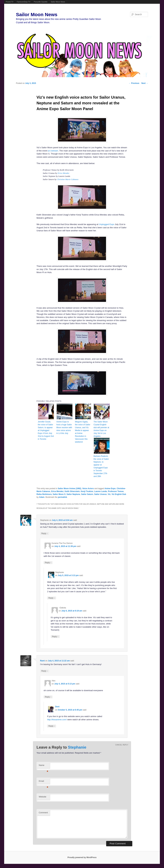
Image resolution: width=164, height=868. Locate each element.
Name (43, 766)
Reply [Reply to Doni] (52, 726)
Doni (57, 707)
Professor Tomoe (116, 491)
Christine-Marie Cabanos (68, 179)
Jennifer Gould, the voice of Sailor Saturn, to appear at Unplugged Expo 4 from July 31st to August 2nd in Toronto (46, 430)
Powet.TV (10, 2)
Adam (42, 497)
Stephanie (77, 747)
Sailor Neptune (73, 494)
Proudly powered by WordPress (82, 857)
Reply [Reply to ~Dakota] (55, 636)
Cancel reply (122, 745)
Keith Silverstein (72, 491)
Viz (109, 494)
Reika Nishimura (44, 494)
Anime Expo (110, 489)
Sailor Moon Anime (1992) (70, 489)
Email (43, 782)
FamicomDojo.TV (24, 2)
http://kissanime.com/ (57, 720)
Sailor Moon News (58, 2)
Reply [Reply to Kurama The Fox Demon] (48, 563)
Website (43, 797)
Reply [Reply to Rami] (45, 671)
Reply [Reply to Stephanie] (45, 533)
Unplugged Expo (107, 224)
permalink (62, 497)
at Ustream (53, 151)
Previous (134, 83)
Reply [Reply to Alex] (48, 697)
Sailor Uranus (100, 494)
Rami (42, 661)
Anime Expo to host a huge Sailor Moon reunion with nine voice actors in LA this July (64, 428)
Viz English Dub (119, 494)
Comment (43, 813)
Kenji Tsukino (87, 491)
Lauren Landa (101, 491)
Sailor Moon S (59, 494)
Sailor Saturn (87, 494)
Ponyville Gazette (41, 2)
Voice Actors (88, 489)
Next (145, 83)
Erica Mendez (64, 173)
